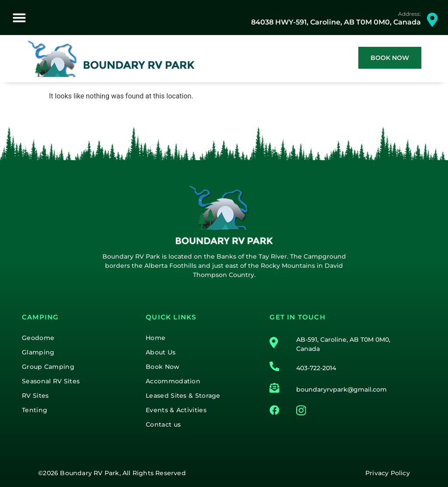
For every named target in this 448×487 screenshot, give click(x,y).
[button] (19, 18)
